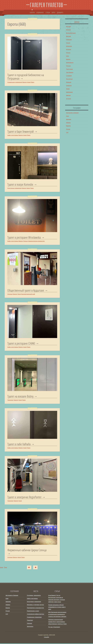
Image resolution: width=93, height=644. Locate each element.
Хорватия (69, 86)
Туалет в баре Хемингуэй (21, 132)
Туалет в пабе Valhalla (19, 444)
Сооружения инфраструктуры (36, 615)
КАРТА (53, 13)
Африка (68, 123)
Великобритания (71, 33)
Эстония (68, 99)
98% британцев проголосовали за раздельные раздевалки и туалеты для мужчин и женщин (57, 615)
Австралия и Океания (72, 113)
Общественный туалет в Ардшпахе (26, 291)
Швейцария (69, 92)
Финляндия (69, 79)
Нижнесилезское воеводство (36, 241)
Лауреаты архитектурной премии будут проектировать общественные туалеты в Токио (57, 622)
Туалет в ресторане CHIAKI (21, 344)
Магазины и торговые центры (35, 605)
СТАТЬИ (48, 13)
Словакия (69, 76)
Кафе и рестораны (13, 135)
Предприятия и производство (35, 608)
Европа (25, 82)
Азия (67, 116)
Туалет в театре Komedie (20, 185)
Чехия (29, 82)
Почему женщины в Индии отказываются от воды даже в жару (57, 608)
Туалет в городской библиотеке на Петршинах (26, 77)
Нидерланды (70, 63)
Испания (69, 49)
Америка (69, 119)
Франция (69, 82)
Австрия (68, 26)
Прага (32, 82)
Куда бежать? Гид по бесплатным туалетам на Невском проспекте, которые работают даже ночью (57, 599)
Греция (68, 43)
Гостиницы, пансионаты (34, 596)
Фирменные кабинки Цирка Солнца (27, 551)
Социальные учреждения (15, 82)
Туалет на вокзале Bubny (20, 397)
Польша (25, 241)
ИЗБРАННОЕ (40, 13)
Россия (68, 129)
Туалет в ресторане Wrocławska (24, 238)
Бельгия (68, 30)
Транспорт (10, 400)
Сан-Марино (70, 72)
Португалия (69, 69)
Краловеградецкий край (28, 294)
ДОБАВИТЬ (60, 13)
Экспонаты (30, 627)
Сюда (28, 568)
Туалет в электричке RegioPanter (24, 498)
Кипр (67, 56)
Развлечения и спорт (33, 611)
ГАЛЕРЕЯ (32, 12)
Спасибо (46, 638)
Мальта (68, 59)
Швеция (68, 95)
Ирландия (69, 46)
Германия (69, 40)
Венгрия (68, 36)
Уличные (10, 294)
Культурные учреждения (14, 188)
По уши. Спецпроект (54, 627)
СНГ (67, 132)
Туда (36, 568)
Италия (68, 53)
